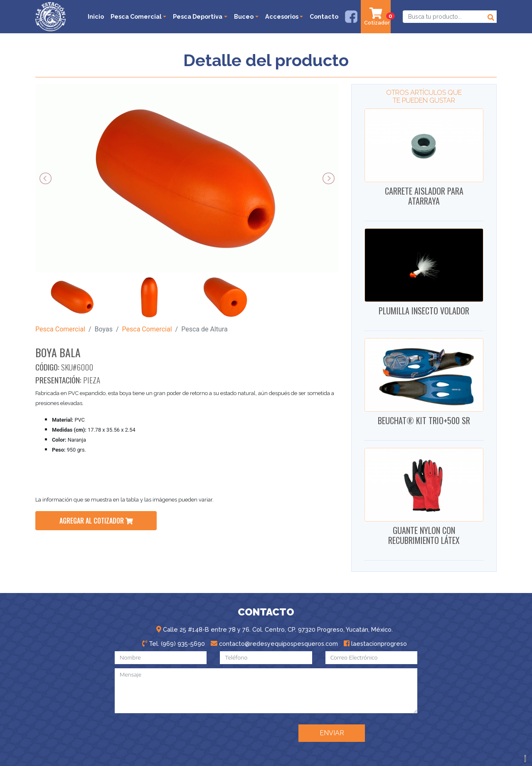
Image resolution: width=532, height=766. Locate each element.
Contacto (324, 16)
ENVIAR (332, 733)
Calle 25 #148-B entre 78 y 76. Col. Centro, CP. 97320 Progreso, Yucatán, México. (275, 629)
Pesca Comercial (60, 329)
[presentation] (227, 732)
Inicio (96, 16)
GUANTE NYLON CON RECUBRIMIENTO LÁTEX (424, 535)
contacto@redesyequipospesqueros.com (274, 644)
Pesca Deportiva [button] (198, 16)
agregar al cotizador (96, 521)
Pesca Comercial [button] (136, 16)
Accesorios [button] (282, 16)
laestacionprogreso (375, 644)
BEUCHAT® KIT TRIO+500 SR (424, 420)
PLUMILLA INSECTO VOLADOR (424, 311)
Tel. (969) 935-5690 (174, 644)
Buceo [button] (244, 16)
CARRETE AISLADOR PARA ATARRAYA (424, 196)
